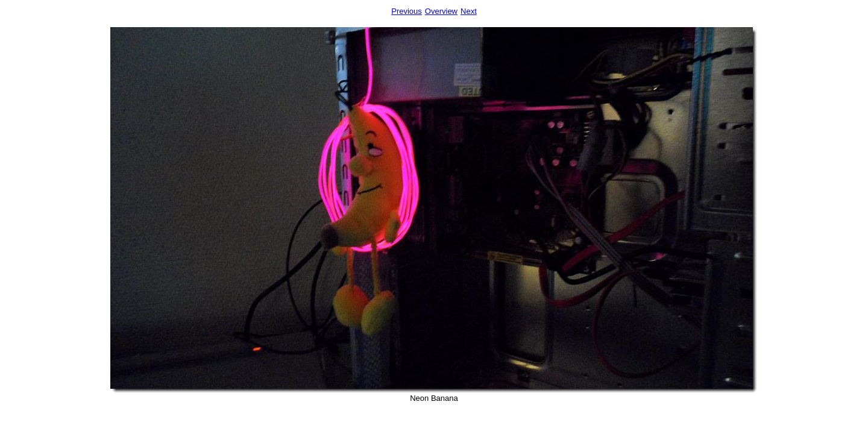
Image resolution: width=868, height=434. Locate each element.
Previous (407, 11)
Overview (441, 11)
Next (469, 11)
